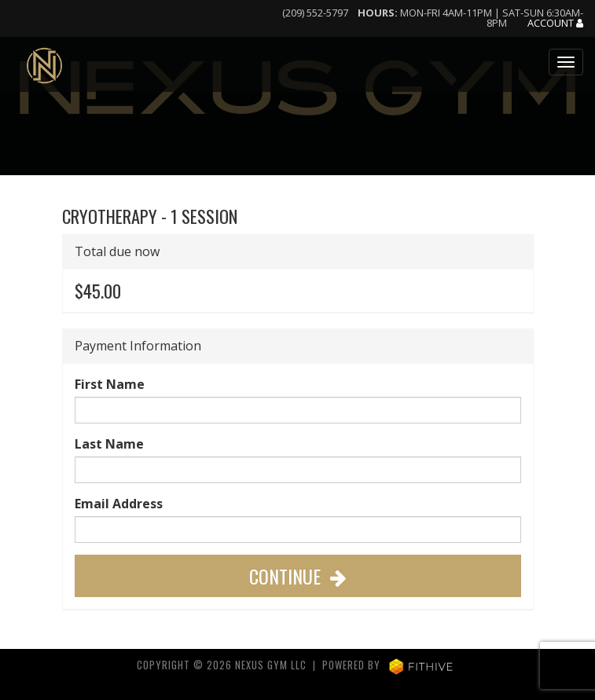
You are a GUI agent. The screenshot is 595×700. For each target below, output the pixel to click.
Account (555, 24)
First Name (110, 384)
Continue (298, 576)
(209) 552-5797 (315, 13)
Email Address (119, 504)
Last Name (109, 444)
